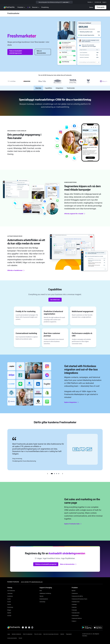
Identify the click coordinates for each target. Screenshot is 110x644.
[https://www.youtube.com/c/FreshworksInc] (32, 628)
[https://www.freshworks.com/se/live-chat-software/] (74, 607)
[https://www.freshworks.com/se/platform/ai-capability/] (29, 7)
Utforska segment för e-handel (75, 214)
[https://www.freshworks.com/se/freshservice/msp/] (77, 596)
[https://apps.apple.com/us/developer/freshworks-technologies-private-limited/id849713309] (98, 628)
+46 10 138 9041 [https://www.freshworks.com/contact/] (25, 582)
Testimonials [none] (71, 88)
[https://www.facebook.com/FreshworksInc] (29, 628)
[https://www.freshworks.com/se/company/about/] (11, 591)
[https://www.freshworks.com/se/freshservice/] (75, 593)
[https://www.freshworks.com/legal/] (9, 634)
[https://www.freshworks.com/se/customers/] (9, 602)
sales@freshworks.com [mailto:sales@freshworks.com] (37, 582)
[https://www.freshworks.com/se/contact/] (9, 615)
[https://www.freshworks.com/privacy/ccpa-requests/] (51, 634)
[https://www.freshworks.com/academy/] (45, 593)
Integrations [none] (59, 88)
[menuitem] (91, 2)
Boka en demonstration (41, 52)
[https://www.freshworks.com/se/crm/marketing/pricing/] (45, 7)
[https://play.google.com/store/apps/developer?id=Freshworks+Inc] (87, 628)
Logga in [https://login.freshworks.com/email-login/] (104, 2)
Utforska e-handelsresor (16, 270)
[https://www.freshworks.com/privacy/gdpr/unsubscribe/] (12, 638)
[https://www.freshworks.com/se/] (9, 7)
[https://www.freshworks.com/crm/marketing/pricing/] (54, 2)
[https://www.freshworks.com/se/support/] (41, 591)
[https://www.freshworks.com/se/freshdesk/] (74, 604)
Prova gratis (101, 7)
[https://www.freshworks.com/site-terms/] (28, 634)
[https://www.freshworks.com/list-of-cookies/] (38, 634)
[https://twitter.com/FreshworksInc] (23, 628)
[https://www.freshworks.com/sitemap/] (20, 638)
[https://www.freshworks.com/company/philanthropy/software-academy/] (44, 599)
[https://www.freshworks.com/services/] (41, 596)
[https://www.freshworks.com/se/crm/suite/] (76, 613)
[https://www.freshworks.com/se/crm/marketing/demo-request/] (91, 7)
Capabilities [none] (48, 88)
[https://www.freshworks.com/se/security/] (62, 634)
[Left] (48, 474)
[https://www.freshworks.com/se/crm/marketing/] (13, 14)
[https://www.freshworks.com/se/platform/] (77, 618)
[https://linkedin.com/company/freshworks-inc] (26, 628)
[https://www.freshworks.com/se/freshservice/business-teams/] (79, 599)
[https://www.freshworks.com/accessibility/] (69, 634)
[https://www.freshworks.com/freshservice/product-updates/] (74, 591)
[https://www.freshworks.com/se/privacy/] (16, 634)
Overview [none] (38, 88)
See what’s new (55, 300)
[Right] (63, 474)
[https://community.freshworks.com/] (42, 602)
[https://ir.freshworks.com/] (10, 596)
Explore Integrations (72, 402)
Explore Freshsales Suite (73, 524)
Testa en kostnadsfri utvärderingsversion (16, 52)
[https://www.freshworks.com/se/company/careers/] (9, 599)
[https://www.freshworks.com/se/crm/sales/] (74, 610)
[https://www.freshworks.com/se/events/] (10, 607)
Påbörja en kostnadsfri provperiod (46, 564)
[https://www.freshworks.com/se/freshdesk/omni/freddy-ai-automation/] (74, 621)
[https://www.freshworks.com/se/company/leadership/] (10, 593)
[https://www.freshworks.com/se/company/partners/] (9, 604)
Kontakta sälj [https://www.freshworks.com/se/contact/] (98, 2)
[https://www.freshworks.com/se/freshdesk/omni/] (76, 602)
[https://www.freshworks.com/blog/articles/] (9, 610)
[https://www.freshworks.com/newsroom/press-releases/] (9, 613)
